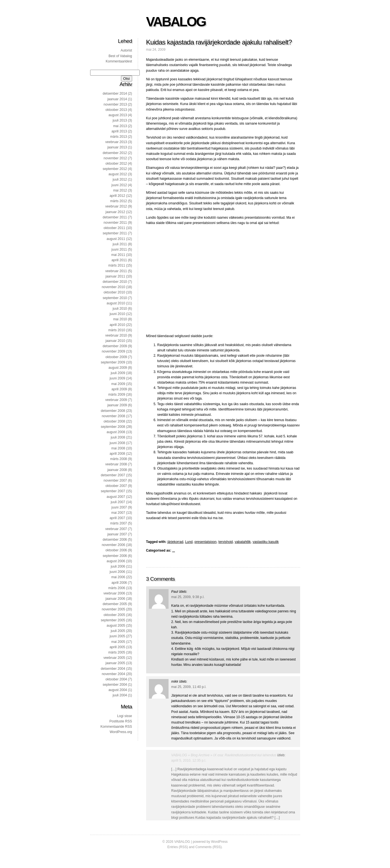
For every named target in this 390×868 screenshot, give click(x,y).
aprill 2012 (117, 196)
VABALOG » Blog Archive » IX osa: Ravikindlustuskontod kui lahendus (224, 755)
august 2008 (116, 432)
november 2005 (113, 609)
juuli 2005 (118, 631)
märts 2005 (117, 652)
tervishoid (226, 542)
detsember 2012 (115, 153)
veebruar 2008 (116, 464)
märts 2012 (118, 201)
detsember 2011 (115, 217)
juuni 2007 (119, 507)
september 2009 (113, 362)
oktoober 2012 (116, 164)
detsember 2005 (115, 604)
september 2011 (115, 233)
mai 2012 (120, 190)
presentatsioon (206, 542)
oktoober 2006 (116, 550)
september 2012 (115, 169)
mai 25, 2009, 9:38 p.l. (188, 597)
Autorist (126, 50)
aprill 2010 (117, 325)
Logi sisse (124, 716)
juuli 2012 (120, 179)
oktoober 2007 (116, 486)
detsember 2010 (115, 282)
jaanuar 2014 (117, 99)
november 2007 (115, 480)
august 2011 (116, 239)
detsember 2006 (115, 540)
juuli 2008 (118, 437)
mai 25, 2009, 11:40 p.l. (189, 687)
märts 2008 (118, 459)
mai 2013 (120, 126)
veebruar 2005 (114, 658)
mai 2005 (118, 642)
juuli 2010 (120, 309)
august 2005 (116, 626)
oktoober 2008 (114, 421)
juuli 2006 (118, 566)
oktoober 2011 (114, 228)
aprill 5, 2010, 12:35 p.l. (189, 760)
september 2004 (115, 685)
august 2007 (116, 497)
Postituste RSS (121, 721)
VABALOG (176, 22)
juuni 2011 (119, 249)
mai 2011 (118, 255)
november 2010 (113, 287)
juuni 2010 (117, 314)
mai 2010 (120, 319)
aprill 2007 (117, 518)
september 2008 (113, 427)
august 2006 (116, 561)
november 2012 (115, 158)
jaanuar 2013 (117, 147)
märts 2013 (118, 137)
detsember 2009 (115, 346)
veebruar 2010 (116, 335)
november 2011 (115, 223)
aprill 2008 (117, 454)
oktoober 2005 (114, 615)
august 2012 (118, 174)
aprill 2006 (119, 583)
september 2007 (113, 491)
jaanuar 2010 (115, 341)
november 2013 (115, 104)
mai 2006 (118, 577)
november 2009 (113, 351)
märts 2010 (117, 330)
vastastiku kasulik (266, 542)
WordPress (219, 842)
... (174, 550)
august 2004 (118, 690)
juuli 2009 (118, 373)
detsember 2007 (113, 475)
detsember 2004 (113, 669)
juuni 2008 (117, 443)
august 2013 (118, 115)
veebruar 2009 (116, 400)
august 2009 (118, 368)
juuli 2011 (120, 244)
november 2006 (113, 545)
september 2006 (115, 556)
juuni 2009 (117, 378)
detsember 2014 (115, 94)
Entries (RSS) (178, 847)
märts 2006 (117, 588)
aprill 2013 (119, 131)
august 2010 (116, 303)
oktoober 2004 (116, 679)
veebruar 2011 (116, 271)
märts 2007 (118, 523)
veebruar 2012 (116, 206)
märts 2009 (117, 395)
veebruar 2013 (116, 142)
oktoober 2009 (116, 357)
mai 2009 (118, 384)
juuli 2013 (120, 120)
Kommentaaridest (119, 61)
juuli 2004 (120, 695)
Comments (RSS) (209, 847)
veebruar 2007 (116, 529)
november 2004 (113, 674)
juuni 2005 (117, 636)
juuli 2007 (118, 502)
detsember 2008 (113, 411)
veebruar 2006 (114, 593)
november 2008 (113, 416)
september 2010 (115, 298)
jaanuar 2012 (115, 212)
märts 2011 (117, 265)
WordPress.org (121, 732)
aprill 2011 (119, 260)
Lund (189, 542)
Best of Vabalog (120, 56)
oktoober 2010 (114, 292)
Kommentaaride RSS (116, 727)
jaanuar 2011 (115, 276)
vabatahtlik (243, 542)
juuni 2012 (119, 185)
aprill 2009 (119, 389)
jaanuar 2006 (115, 599)
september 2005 (113, 620)
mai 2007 (118, 513)
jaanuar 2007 (117, 534)
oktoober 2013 (116, 110)
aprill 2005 (117, 647)
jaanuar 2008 (117, 470)
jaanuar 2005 (115, 663)
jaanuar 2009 (117, 405)
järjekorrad (175, 542)
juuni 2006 (117, 572)
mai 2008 (118, 448)
